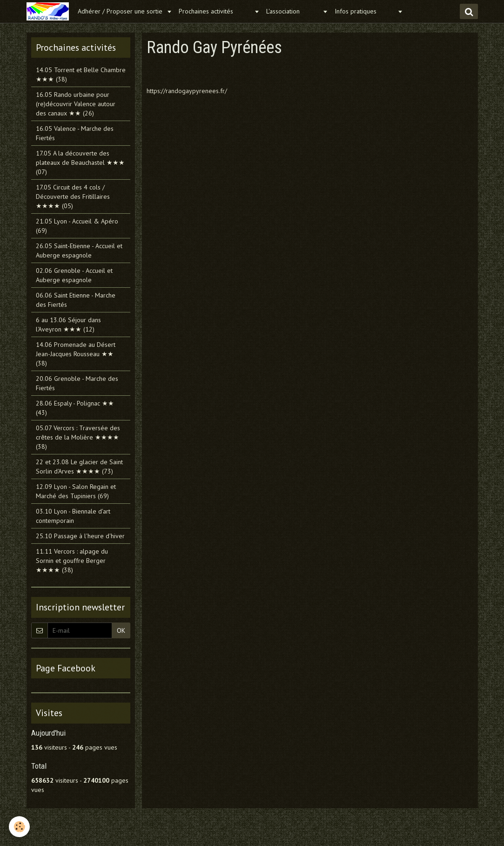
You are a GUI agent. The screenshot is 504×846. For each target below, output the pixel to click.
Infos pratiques (365, 11)
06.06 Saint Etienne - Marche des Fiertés (76, 300)
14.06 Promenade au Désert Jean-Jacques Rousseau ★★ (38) (76, 354)
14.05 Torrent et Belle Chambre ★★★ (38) (81, 74)
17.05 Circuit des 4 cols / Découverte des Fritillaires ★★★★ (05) (73, 196)
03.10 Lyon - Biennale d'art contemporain (73, 516)
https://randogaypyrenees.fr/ (187, 91)
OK (121, 630)
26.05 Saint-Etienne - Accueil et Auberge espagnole (79, 250)
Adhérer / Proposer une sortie (121, 11)
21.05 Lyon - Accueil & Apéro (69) (77, 226)
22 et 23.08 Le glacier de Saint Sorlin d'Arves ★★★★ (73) (79, 467)
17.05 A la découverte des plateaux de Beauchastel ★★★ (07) (80, 162)
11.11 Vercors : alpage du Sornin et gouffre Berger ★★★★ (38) (72, 561)
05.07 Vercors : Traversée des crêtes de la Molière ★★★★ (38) (78, 437)
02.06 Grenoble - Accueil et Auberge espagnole (74, 275)
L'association (293, 11)
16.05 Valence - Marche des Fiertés (75, 133)
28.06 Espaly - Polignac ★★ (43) (75, 408)
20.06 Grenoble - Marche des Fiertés (77, 383)
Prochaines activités (215, 11)
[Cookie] (20, 827)
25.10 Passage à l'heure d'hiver (80, 536)
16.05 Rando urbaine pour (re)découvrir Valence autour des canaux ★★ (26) (76, 104)
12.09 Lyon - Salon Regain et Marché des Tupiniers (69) (76, 491)
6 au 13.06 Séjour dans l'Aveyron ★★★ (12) (68, 325)
